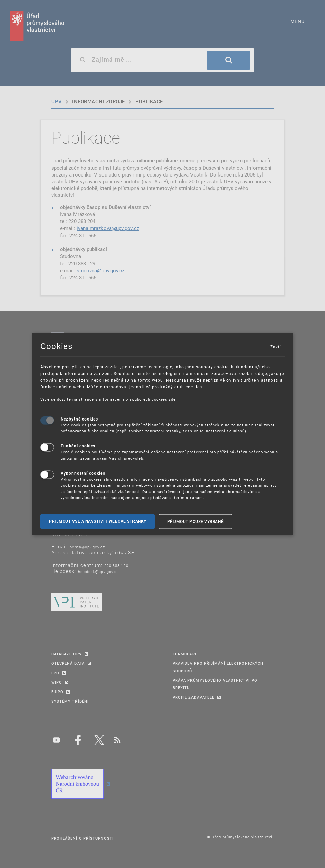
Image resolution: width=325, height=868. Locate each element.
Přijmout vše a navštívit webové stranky (98, 521)
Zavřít (276, 347)
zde (172, 399)
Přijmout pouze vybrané (196, 521)
